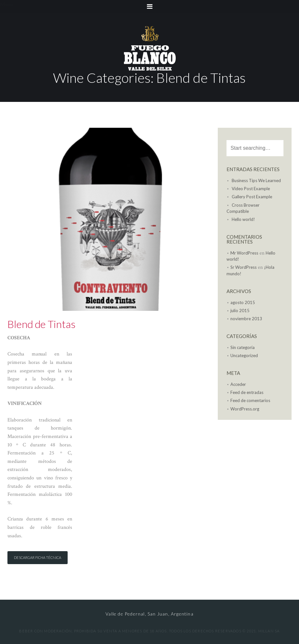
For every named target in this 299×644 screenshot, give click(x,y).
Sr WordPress (244, 267)
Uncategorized (244, 355)
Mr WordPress (244, 253)
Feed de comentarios (250, 400)
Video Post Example (251, 189)
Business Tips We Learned (256, 180)
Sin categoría (243, 347)
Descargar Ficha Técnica (38, 557)
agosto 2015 (243, 302)
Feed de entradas (247, 392)
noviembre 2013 (246, 319)
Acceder (238, 384)
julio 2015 (240, 311)
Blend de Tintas (41, 324)
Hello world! (243, 219)
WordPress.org (245, 409)
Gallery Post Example (252, 197)
